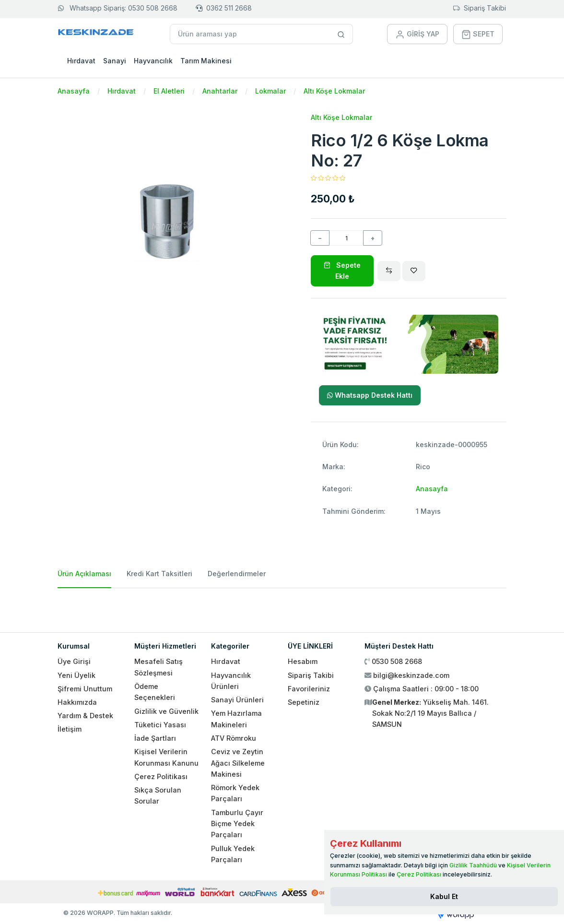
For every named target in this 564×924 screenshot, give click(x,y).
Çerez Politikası (161, 776)
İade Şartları (155, 738)
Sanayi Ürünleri (237, 700)
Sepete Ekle (342, 270)
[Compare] (389, 271)
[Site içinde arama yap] (341, 34)
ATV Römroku (234, 738)
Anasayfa (74, 91)
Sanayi (115, 61)
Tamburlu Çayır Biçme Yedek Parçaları (237, 824)
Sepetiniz (304, 702)
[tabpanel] (282, 606)
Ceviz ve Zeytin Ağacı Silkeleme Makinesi (238, 763)
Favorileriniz (309, 689)
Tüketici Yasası (160, 725)
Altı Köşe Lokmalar (334, 91)
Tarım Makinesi (206, 61)
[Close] (444, 897)
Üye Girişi (74, 661)
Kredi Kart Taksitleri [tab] (159, 574)
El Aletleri (169, 91)
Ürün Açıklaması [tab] (84, 574)
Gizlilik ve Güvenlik (166, 711)
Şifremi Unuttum (85, 689)
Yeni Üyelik (76, 675)
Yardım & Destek (85, 716)
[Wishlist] (414, 271)
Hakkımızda (77, 702)
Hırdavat (81, 61)
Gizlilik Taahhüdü (473, 865)
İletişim (70, 729)
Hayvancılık (153, 61)
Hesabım (303, 661)
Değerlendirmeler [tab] (237, 574)
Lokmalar (270, 91)
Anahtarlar (220, 91)
